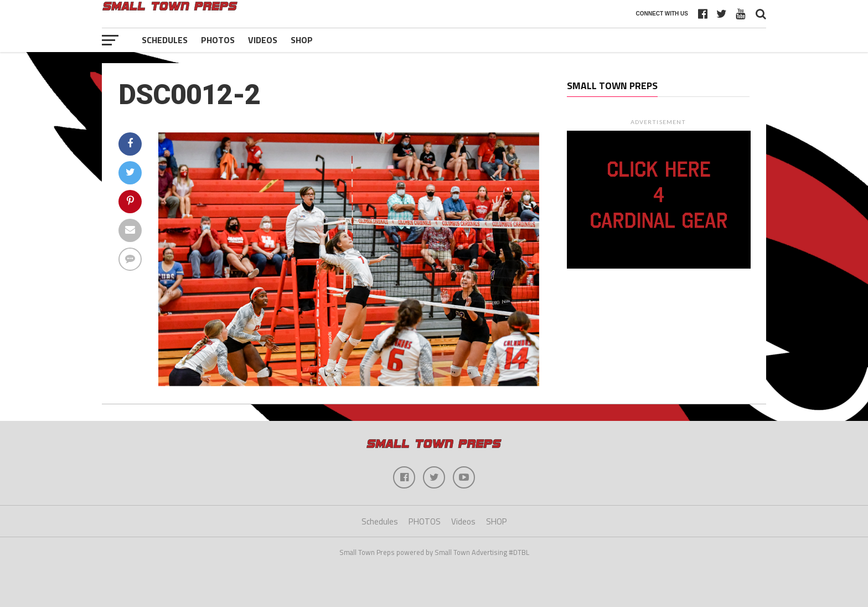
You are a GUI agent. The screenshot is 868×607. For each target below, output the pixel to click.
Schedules (165, 40)
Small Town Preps (612, 86)
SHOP (302, 40)
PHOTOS (218, 40)
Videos (263, 40)
